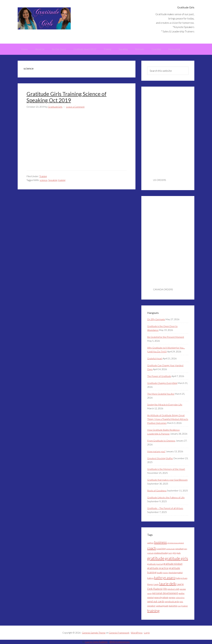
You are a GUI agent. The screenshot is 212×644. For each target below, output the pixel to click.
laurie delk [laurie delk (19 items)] (168, 584)
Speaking (53, 180)
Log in (147, 633)
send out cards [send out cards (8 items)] (156, 601)
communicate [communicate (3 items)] (170, 549)
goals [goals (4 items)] (179, 553)
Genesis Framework (119, 633)
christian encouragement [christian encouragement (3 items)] (176, 543)
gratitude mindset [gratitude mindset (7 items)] (173, 564)
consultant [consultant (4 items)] (179, 549)
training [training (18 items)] (153, 611)
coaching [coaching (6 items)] (161, 548)
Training (43, 176)
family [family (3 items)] (170, 553)
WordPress (137, 633)
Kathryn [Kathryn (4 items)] (150, 578)
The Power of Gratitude (159, 376)
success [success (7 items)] (173, 606)
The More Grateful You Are (161, 394)
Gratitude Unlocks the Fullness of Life (166, 497)
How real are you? (156, 451)
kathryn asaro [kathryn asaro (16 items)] (165, 578)
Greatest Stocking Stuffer (160, 458)
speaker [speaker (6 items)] (151, 606)
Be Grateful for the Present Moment (166, 337)
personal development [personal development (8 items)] (165, 593)
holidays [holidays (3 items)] (166, 573)
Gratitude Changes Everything (162, 383)
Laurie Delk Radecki (96, 642)
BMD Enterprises (120, 642)
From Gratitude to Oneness (161, 441)
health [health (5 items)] (160, 573)
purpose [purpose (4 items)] (172, 597)
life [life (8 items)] (165, 589)
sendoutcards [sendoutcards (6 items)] (172, 601)
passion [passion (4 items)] (183, 589)
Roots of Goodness (157, 490)
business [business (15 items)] (160, 542)
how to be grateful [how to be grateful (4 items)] (176, 573)
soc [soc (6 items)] (181, 601)
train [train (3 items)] (179, 606)
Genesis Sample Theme (94, 633)
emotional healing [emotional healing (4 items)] (161, 553)
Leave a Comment (75, 107)
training (62, 180)
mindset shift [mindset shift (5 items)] (173, 589)
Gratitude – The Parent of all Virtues (165, 508)
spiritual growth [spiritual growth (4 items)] (162, 606)
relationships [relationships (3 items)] (180, 598)
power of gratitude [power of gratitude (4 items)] (161, 597)
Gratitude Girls (44, 18)
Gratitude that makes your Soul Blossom (167, 480)
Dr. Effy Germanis (156, 319)
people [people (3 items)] (149, 593)
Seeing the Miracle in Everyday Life (165, 404)
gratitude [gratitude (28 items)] (156, 558)
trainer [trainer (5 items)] (185, 606)
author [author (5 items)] (150, 543)
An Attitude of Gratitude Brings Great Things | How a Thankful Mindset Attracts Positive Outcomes (168, 419)
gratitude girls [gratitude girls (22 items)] (176, 558)
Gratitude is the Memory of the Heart (166, 469)
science (44, 180)
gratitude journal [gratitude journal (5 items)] (155, 564)
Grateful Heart (155, 358)
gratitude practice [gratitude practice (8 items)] (158, 568)
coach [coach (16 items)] (152, 548)
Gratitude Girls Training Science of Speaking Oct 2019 (66, 97)
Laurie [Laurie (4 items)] (156, 584)
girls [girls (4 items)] (174, 553)
